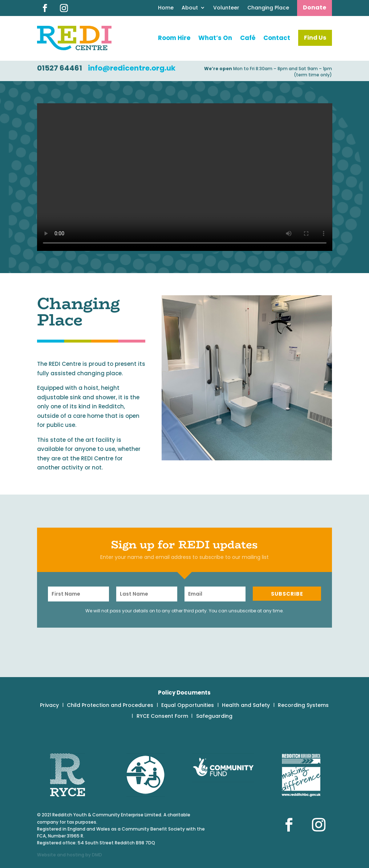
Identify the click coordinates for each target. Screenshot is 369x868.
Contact (277, 38)
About (190, 8)
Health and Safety (246, 706)
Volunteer (226, 8)
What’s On (215, 38)
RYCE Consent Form (162, 717)
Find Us (315, 38)
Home (166, 8)
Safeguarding (214, 717)
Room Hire (174, 38)
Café (248, 38)
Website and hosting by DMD (70, 855)
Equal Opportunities (188, 706)
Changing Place (268, 8)
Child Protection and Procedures (110, 706)
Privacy (49, 706)
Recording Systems (303, 706)
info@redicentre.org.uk (132, 68)
